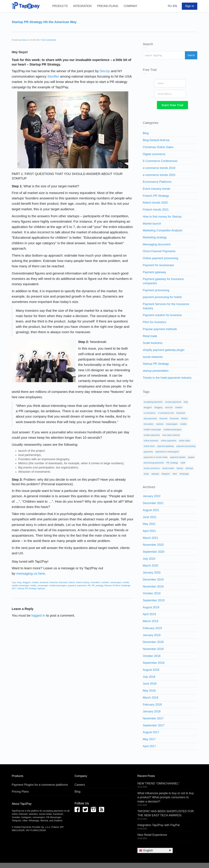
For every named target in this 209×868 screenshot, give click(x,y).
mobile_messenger (39, 585)
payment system (178, 457)
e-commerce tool (166, 412)
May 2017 (149, 739)
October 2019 (152, 593)
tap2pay (41, 588)
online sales (185, 440)
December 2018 (153, 641)
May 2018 (149, 690)
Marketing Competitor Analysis (163, 230)
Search (191, 55)
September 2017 (154, 725)
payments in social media (156, 457)
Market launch (152, 223)
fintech (72, 582)
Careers (80, 784)
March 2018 (150, 697)
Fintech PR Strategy (156, 195)
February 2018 (152, 704)
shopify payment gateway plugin (164, 349)
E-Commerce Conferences (160, 160)
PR (89, 585)
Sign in (190, 6)
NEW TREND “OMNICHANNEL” (158, 783)
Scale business (153, 342)
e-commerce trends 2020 (159, 174)
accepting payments (153, 401)
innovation (95, 582)
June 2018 (150, 683)
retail (183, 462)
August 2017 (151, 732)
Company (130, 6)
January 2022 (152, 495)
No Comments (49, 40)
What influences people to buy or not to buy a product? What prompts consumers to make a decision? (166, 797)
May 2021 (149, 523)
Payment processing (156, 289)
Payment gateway (154, 271)
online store (149, 445)
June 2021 (150, 516)
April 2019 (149, 614)
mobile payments (152, 434)
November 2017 (153, 718)
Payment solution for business (162, 314)
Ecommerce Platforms (157, 181)
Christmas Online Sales (158, 146)
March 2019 (150, 621)
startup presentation (156, 370)
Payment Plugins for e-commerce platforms (40, 784)
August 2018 (151, 669)
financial (54, 582)
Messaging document (157, 244)
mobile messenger (20, 585)
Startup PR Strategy (27, 588)
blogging (158, 407)
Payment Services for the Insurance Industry (166, 306)
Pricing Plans (108, 6)
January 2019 (152, 634)
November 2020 (153, 544)
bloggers (27, 582)
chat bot (169, 407)
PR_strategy (97, 585)
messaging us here (31, 573)
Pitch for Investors (154, 321)
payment (72, 585)
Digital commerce (154, 153)
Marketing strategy (155, 237)
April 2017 (149, 745)
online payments (169, 440)
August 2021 (151, 509)
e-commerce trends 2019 (159, 167)
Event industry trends (157, 188)
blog (19, 582)
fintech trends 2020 (155, 202)
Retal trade (150, 335)
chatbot (35, 582)
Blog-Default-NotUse (156, 140)
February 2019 (152, 627)
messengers (116, 582)
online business (151, 440)
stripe (146, 473)
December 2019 (153, 579)
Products (60, 6)
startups (189, 468)
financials (63, 582)
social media (168, 468)
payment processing (186, 445)
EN (175, 6)
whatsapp (184, 473)
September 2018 (154, 662)
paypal (191, 457)
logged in (38, 615)
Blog (146, 133)
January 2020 (152, 572)
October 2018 (152, 655)
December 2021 (153, 502)
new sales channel (171, 434)
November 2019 (153, 586)
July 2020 (149, 558)
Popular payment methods (160, 328)
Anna (24, 40)
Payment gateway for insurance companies (163, 280)
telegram (166, 473)
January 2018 (152, 711)
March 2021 (150, 537)
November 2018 (153, 648)
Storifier (53, 76)
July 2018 (149, 676)
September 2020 (154, 551)
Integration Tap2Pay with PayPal (158, 824)
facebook (44, 582)
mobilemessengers (58, 585)
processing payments (154, 462)
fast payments (150, 418)
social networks (153, 356)
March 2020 (150, 565)
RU (170, 6)
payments (82, 585)
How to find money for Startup (162, 216)
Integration (82, 6)
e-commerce (150, 412)
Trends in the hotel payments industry (167, 377)
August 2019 (151, 607)
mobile (126, 582)
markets (105, 582)
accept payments (173, 401)
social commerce (152, 468)
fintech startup (83, 582)
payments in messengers (167, 451)
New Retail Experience (152, 834)
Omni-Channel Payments (159, 251)
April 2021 (149, 530)
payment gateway (166, 445)
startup (180, 468)
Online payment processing (160, 258)
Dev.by (105, 71)
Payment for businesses (158, 264)
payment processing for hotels (162, 296)
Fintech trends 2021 (156, 209)
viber (175, 473)
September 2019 (154, 600)
